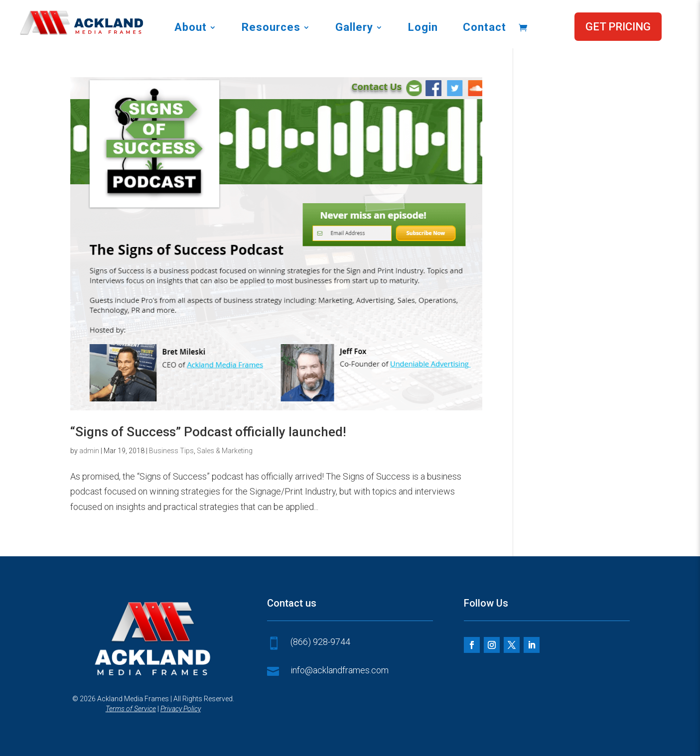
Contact (485, 29)
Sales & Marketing (225, 451)
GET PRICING (618, 27)
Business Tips (171, 451)
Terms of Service (131, 709)
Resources (271, 29)
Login (423, 29)
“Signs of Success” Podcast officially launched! (208, 432)
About (191, 29)
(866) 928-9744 (320, 642)
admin (89, 451)
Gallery (354, 29)
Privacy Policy (181, 709)
